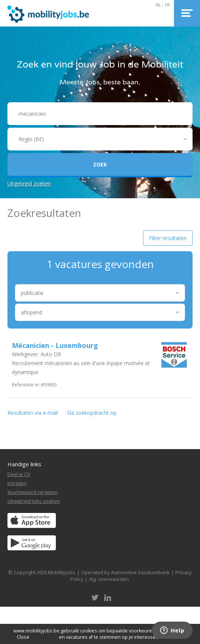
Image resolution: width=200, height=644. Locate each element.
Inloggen (17, 483)
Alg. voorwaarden (109, 579)
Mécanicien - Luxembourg (55, 345)
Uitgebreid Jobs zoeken (34, 501)
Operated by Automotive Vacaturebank (126, 572)
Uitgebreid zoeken (29, 183)
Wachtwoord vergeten (33, 492)
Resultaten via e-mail (33, 413)
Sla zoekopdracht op (92, 413)
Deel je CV (19, 474)
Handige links (24, 464)
